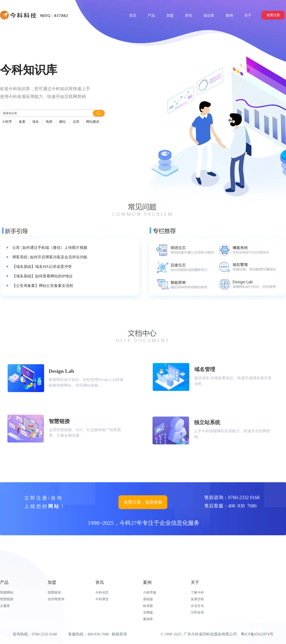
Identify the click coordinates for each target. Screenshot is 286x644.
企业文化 (197, 606)
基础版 (148, 599)
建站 (62, 122)
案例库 (148, 619)
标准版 (148, 606)
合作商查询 (56, 599)
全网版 (148, 612)
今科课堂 (102, 599)
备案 (22, 122)
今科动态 (102, 592)
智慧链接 (7, 599)
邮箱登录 (119, 634)
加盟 (52, 582)
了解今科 (197, 592)
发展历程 (197, 599)
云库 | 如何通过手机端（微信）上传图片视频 (50, 248)
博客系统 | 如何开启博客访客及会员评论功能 (50, 257)
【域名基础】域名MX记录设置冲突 (42, 267)
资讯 (100, 582)
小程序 (7, 122)
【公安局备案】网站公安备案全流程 (43, 286)
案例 (147, 582)
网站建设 (93, 122)
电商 (49, 122)
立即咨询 (197, 612)
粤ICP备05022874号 (257, 634)
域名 (36, 122)
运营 (76, 122)
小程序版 (150, 592)
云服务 (5, 606)
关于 (195, 582)
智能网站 (7, 592)
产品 (4, 582)
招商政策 (54, 592)
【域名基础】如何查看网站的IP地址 (42, 276)
